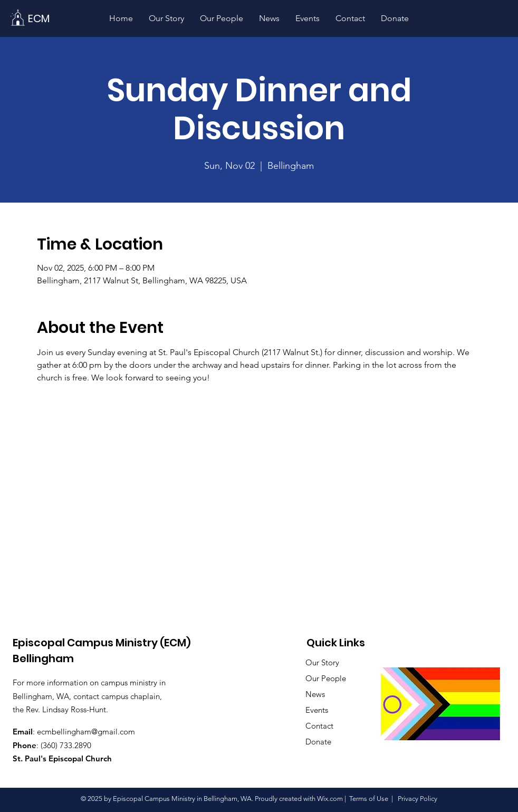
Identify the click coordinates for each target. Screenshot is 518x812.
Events (317, 710)
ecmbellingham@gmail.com (86, 732)
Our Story (322, 662)
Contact (319, 726)
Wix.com (330, 799)
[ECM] (39, 18)
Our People (326, 678)
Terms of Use (369, 799)
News (315, 694)
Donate (318, 742)
